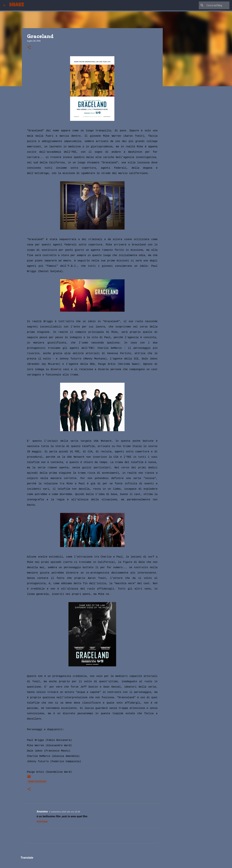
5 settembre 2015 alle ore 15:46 (65, 812)
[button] (29, 48)
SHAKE (17, 5)
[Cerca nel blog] (213, 5)
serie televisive (37, 782)
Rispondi (42, 822)
